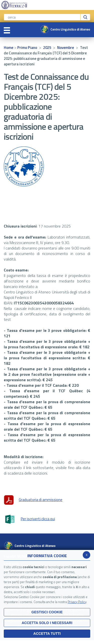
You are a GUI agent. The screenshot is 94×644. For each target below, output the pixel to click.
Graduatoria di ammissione (33, 500)
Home (9, 48)
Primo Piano (27, 48)
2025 (47, 48)
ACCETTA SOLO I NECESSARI (47, 623)
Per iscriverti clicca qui (29, 519)
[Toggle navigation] (7, 30)
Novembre (66, 48)
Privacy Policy (77, 602)
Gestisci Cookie (47, 612)
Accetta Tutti (47, 634)
